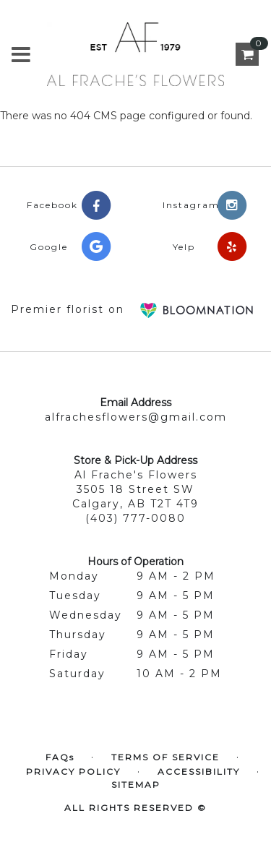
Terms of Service (165, 757)
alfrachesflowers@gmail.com (136, 417)
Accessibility (199, 772)
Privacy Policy (73, 772)
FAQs (60, 757)
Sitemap (136, 785)
